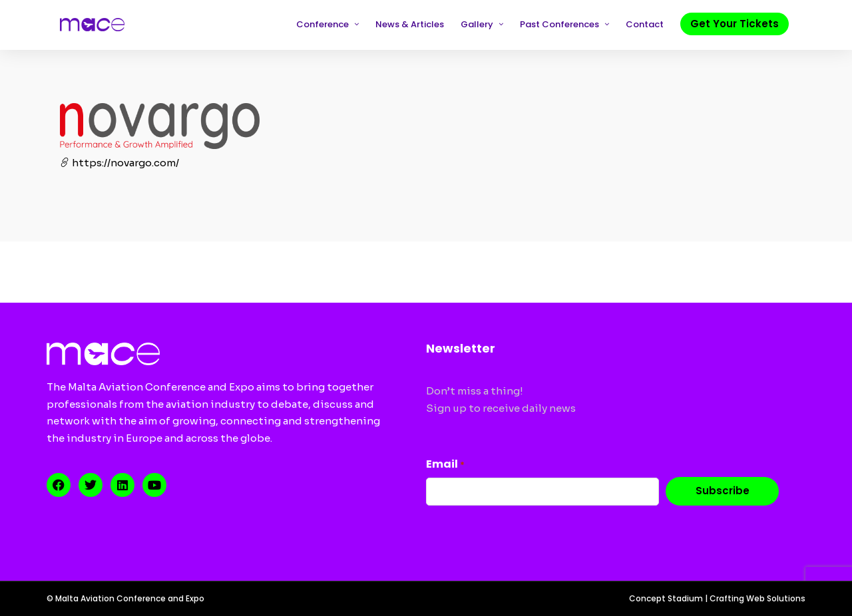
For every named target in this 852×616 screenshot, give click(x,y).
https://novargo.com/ (119, 163)
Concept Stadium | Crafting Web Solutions (717, 598)
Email (445, 464)
